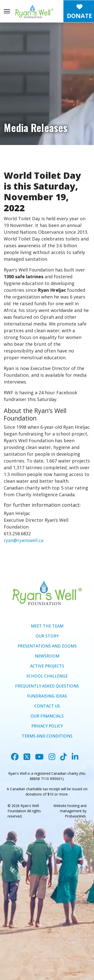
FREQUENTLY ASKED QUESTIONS (47, 686)
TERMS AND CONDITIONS (47, 736)
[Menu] (7, 11)
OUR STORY (47, 636)
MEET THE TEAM (47, 626)
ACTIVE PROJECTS (47, 666)
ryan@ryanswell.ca (24, 540)
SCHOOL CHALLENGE (47, 676)
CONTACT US (47, 706)
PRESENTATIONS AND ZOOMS (47, 646)
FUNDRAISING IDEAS (47, 696)
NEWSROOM (47, 656)
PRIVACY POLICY (47, 726)
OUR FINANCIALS (47, 716)
